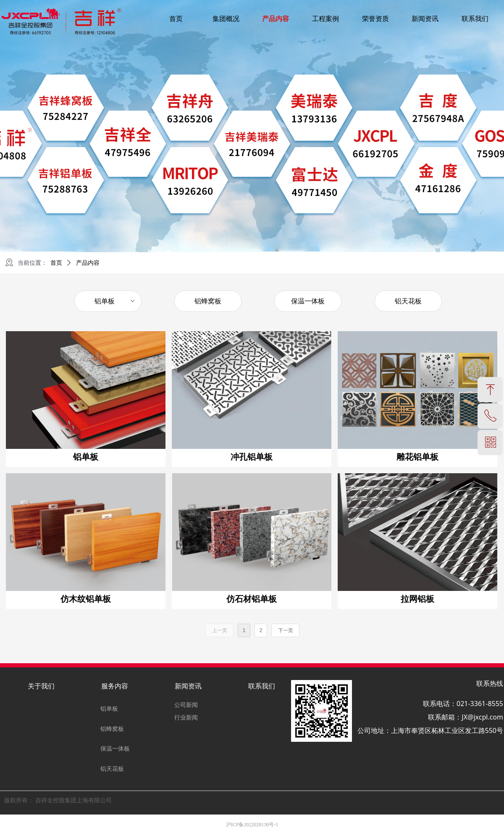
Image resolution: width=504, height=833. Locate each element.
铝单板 (115, 301)
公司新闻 (186, 705)
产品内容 (88, 263)
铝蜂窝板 (208, 301)
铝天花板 (408, 301)
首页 (56, 263)
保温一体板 (308, 301)
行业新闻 (186, 718)
